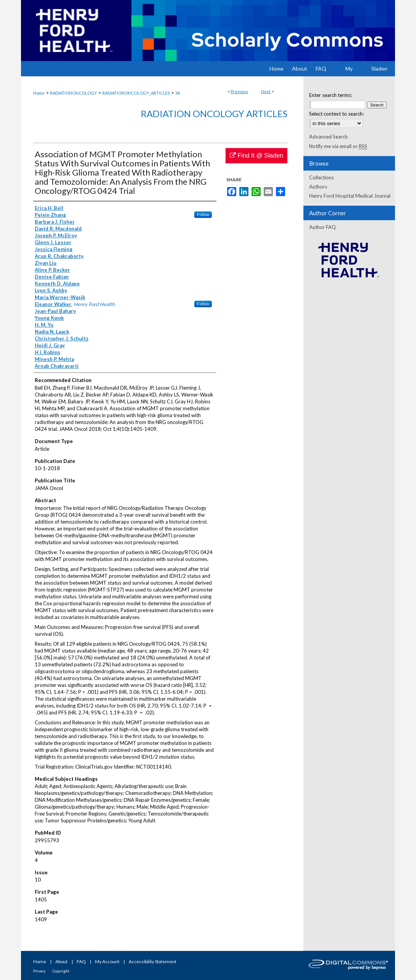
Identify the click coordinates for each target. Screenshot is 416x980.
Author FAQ (322, 227)
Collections (322, 177)
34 (177, 93)
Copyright (61, 971)
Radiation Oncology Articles (214, 114)
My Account (107, 961)
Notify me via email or (338, 146)
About (61, 961)
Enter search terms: (331, 95)
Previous (239, 91)
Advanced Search (328, 137)
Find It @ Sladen (256, 156)
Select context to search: (336, 114)
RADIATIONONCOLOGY (73, 93)
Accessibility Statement (152, 961)
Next (266, 91)
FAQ (81, 961)
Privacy (39, 971)
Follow (203, 214)
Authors (318, 187)
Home (39, 93)
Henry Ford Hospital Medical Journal (350, 196)
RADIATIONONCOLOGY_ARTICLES (136, 93)
